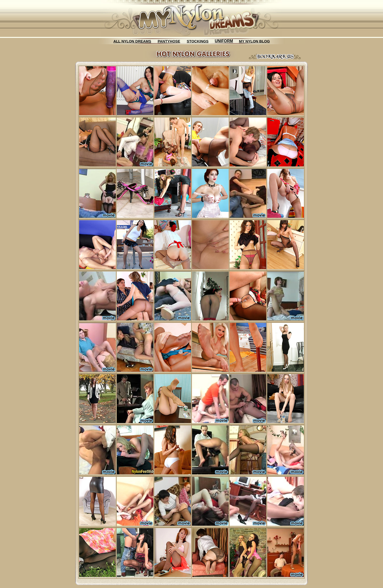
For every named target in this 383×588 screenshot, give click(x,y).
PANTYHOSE (169, 41)
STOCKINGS (198, 41)
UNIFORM (224, 41)
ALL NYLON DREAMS (132, 41)
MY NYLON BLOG (254, 41)
